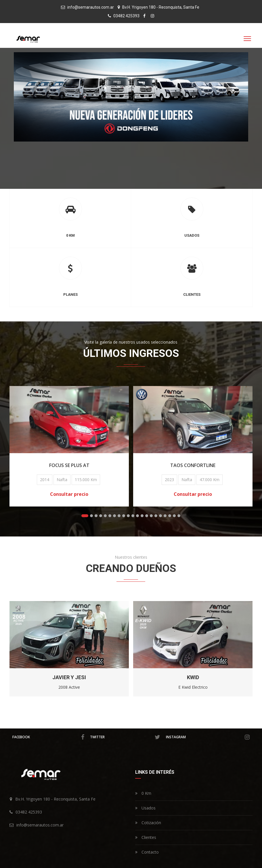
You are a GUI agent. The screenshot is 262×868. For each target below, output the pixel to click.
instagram (208, 737)
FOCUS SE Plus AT (75, 465)
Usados (145, 808)
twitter (125, 737)
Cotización (148, 823)
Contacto (147, 852)
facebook (48, 737)
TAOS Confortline (199, 465)
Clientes (146, 837)
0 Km (143, 793)
